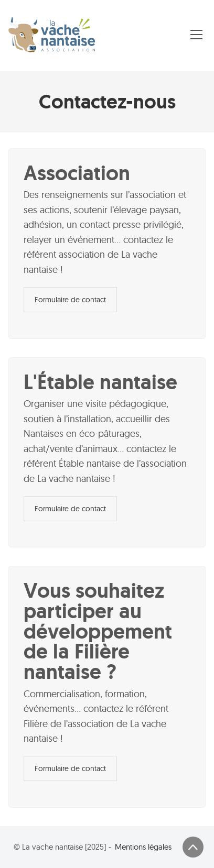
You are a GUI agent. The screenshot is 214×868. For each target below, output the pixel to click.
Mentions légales (143, 847)
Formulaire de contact (70, 300)
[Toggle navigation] (196, 35)
